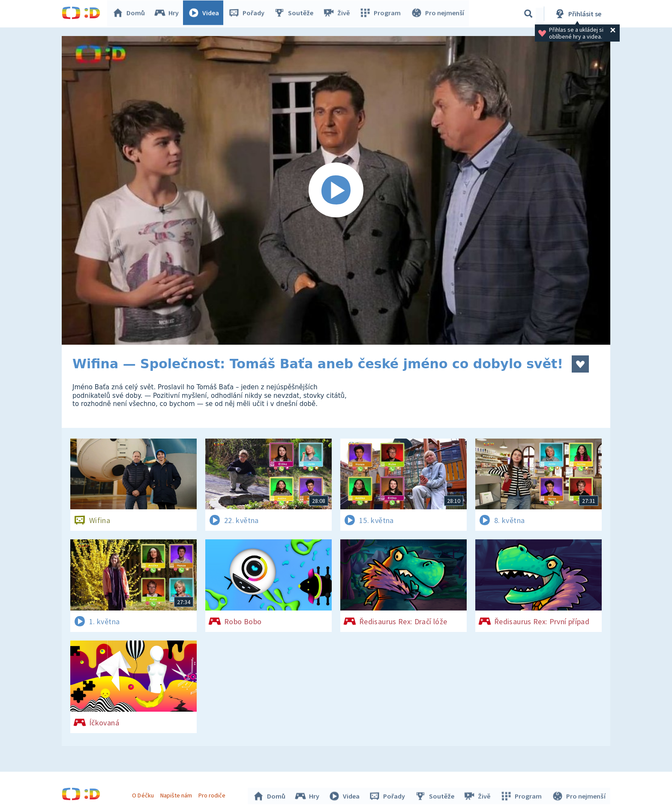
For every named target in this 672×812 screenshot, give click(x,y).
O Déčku (144, 794)
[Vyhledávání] (528, 14)
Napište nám (177, 794)
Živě (338, 14)
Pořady (249, 14)
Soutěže (296, 14)
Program (381, 14)
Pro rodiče (213, 794)
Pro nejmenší (438, 14)
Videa (206, 14)
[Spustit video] (336, 190)
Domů (131, 14)
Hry (169, 14)
